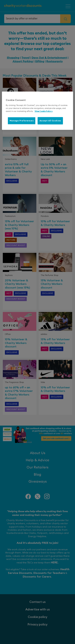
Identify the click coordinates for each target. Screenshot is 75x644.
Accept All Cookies (50, 121)
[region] (38, 111)
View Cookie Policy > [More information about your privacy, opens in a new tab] (44, 111)
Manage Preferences (22, 121)
